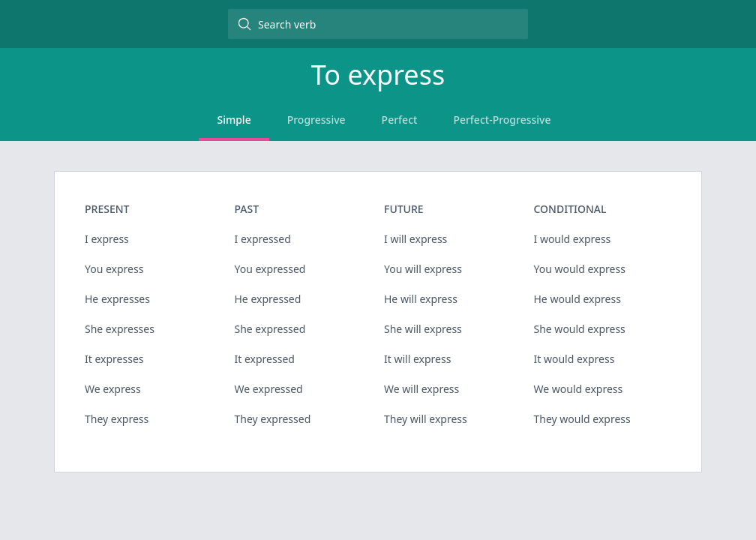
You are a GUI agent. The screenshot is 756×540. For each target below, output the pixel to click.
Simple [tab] (234, 120)
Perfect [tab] (400, 120)
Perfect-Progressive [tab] (502, 120)
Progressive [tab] (316, 120)
